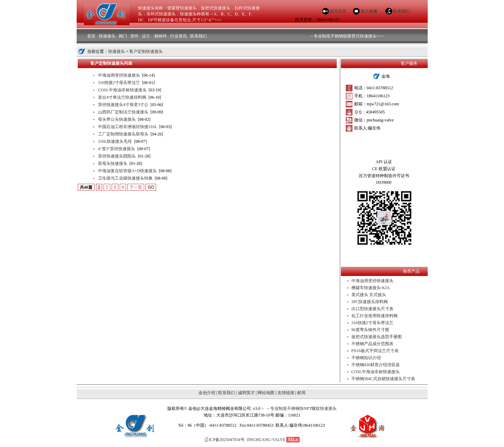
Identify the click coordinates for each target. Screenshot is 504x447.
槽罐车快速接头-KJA (371, 288)
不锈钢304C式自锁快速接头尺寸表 (383, 379)
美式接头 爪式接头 (369, 295)
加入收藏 (369, 11)
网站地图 (266, 393)
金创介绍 (207, 393)
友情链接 (286, 393)
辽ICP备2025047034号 (225, 440)
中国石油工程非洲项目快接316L (128, 127)
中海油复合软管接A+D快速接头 (127, 171)
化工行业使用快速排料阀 (374, 316)
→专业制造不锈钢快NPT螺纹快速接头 (300, 408)
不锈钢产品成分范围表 (372, 344)
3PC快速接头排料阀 (370, 302)
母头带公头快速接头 (117, 119)
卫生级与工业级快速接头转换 (125, 178)
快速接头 (117, 51)
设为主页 (338, 11)
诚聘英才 (246, 393)
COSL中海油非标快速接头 (122, 90)
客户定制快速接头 (146, 51)
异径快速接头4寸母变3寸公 (123, 105)
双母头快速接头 (113, 163)
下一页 (136, 187)
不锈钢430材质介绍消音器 (376, 365)
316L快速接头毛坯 (115, 141)
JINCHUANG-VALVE (265, 440)
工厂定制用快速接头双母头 (123, 134)
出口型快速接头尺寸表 (372, 309)
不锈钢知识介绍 (366, 358)
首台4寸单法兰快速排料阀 (122, 97)
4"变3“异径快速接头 (117, 149)
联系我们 (401, 11)
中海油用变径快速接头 (119, 75)
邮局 (301, 393)
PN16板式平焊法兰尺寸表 (375, 351)
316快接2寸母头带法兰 (119, 83)
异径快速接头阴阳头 (117, 156)
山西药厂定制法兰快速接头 (123, 112)
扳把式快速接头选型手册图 (377, 337)
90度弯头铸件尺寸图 (370, 330)
